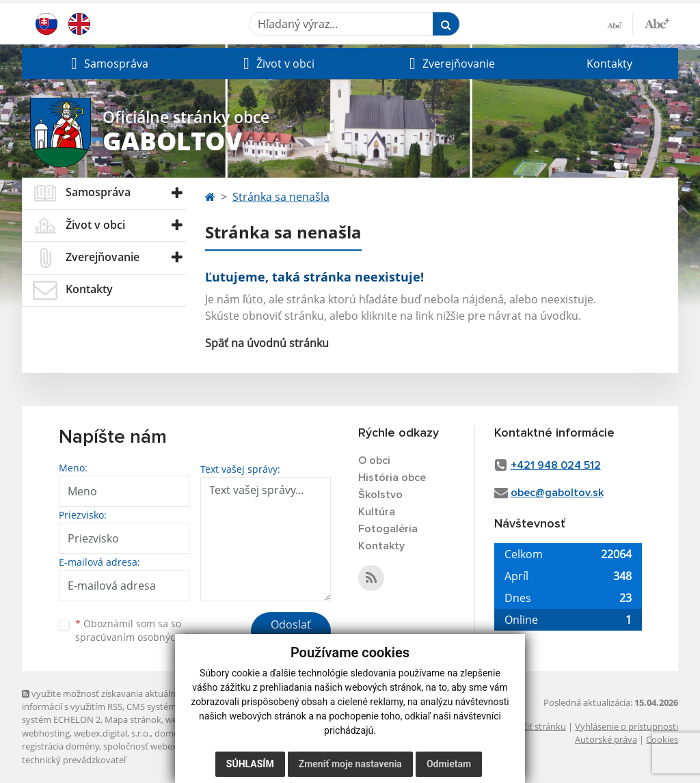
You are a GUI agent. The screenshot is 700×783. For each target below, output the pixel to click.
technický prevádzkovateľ (74, 760)
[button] (108, 64)
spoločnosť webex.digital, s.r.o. (165, 746)
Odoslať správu (291, 633)
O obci (374, 461)
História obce (392, 478)
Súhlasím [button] (250, 764)
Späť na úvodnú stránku (267, 343)
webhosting (46, 733)
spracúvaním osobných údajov (145, 637)
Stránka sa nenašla (281, 197)
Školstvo (380, 495)
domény (171, 733)
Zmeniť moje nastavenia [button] (350, 764)
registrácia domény (60, 746)
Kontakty (609, 64)
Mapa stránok (133, 719)
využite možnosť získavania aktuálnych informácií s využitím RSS (106, 700)
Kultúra (377, 512)
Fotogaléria (388, 529)
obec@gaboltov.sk (557, 493)
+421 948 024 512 (556, 465)
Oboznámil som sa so (145, 631)
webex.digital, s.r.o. (112, 733)
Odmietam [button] (449, 764)
